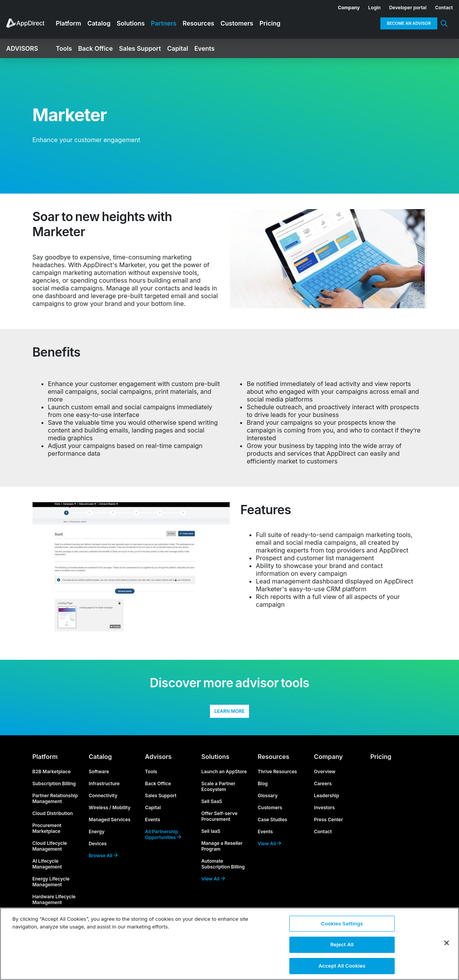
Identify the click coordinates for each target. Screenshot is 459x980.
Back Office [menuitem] (95, 48)
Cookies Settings (342, 924)
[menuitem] (344, 6)
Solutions (215, 762)
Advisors (158, 762)
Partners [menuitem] (164, 23)
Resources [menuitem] (199, 23)
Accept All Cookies (342, 964)
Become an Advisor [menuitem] (409, 23)
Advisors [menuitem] (22, 48)
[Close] (447, 942)
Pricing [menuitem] (270, 23)
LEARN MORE (229, 714)
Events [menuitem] (205, 48)
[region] (229, 943)
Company (328, 762)
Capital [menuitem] (177, 48)
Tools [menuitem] (64, 48)
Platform (45, 762)
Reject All (342, 944)
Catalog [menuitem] (99, 23)
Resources (273, 762)
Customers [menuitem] (237, 23)
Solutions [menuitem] (131, 23)
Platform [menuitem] (68, 23)
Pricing (381, 762)
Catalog (100, 762)
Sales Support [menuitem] (140, 48)
